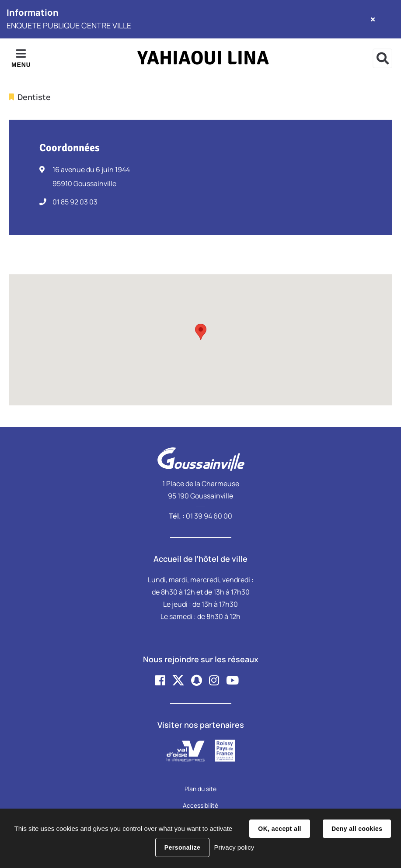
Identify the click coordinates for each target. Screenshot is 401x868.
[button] (201, 332)
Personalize (182, 847)
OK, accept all (279, 829)
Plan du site (200, 789)
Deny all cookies (357, 829)
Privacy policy (234, 847)
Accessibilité (200, 805)
